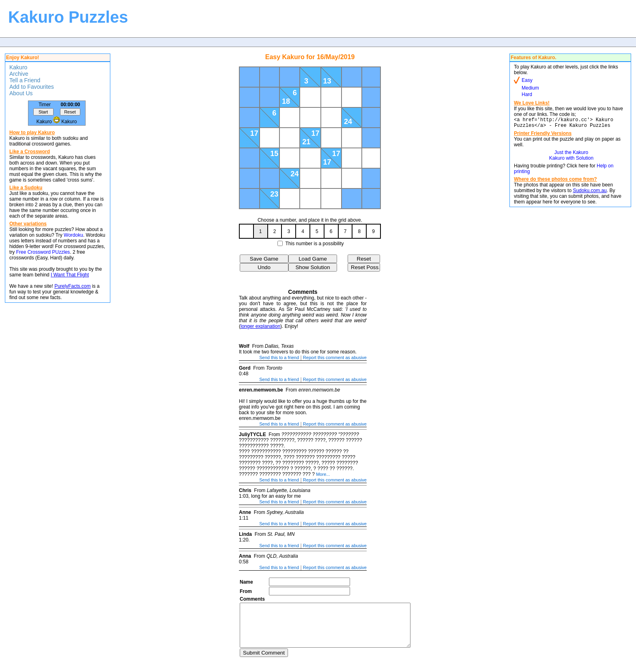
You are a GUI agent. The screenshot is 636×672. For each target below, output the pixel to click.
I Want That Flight (70, 275)
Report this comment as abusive (335, 357)
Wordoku (73, 235)
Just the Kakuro (571, 155)
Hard (527, 94)
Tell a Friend (25, 80)
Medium (530, 88)
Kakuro (18, 67)
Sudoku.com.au (590, 193)
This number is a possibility (315, 244)
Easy (527, 80)
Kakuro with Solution (571, 161)
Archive (19, 74)
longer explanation (260, 326)
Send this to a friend (279, 357)
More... (323, 474)
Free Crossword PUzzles (43, 252)
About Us (21, 93)
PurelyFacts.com (72, 286)
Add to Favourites (32, 87)
